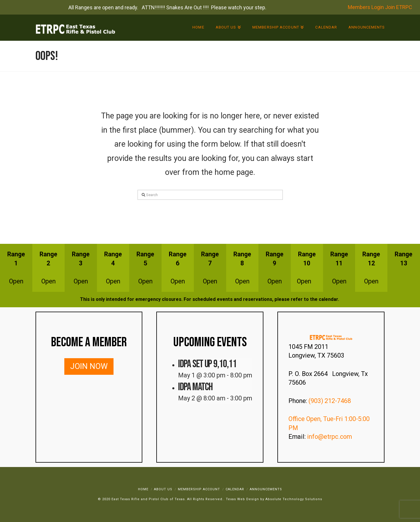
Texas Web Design (242, 499)
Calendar (235, 489)
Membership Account (199, 489)
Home (143, 489)
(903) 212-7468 (330, 401)
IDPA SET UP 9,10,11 (207, 364)
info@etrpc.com (330, 437)
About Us (163, 489)
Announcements (266, 489)
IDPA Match (195, 387)
